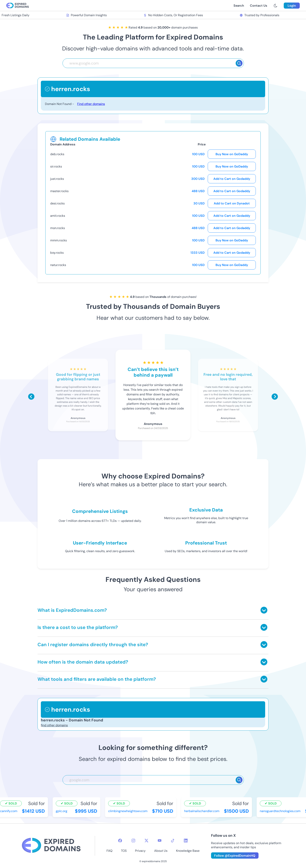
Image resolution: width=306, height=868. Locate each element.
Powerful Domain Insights (87, 15)
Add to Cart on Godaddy (232, 179)
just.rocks (57, 179)
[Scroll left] (31, 397)
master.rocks (59, 191)
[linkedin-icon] (186, 841)
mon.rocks (58, 228)
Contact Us (259, 6)
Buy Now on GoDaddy (232, 154)
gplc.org (62, 811)
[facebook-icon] (120, 841)
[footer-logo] (51, 846)
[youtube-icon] (160, 841)
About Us (161, 851)
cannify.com (9, 811)
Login (292, 6)
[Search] (239, 63)
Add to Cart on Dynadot (232, 203)
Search (239, 6)
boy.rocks (57, 253)
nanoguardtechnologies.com (280, 811)
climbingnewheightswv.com (128, 811)
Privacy (140, 851)
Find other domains (91, 104)
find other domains (54, 725)
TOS (124, 851)
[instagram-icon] (133, 841)
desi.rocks (57, 203)
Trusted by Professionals (260, 15)
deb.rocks (57, 154)
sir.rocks (56, 166)
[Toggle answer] (264, 610)
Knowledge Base (188, 851)
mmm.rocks (59, 240)
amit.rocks (58, 216)
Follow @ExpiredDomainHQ (235, 856)
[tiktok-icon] (173, 841)
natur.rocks (58, 265)
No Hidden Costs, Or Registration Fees (174, 15)
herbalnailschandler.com (202, 811)
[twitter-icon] (146, 841)
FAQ (109, 851)
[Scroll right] (275, 397)
